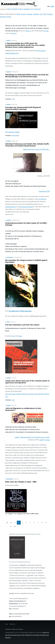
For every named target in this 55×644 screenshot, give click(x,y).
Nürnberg (50, 14)
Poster (20, 336)
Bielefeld (15, 9)
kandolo (9, 40)
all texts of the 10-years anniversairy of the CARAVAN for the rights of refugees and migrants (27, 635)
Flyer (14, 336)
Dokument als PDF (44, 191)
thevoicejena (10, 257)
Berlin (9, 9)
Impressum (12, 624)
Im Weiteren (43, 199)
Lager (13, 99)
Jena (32, 9)
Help (6, 624)
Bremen (21, 9)
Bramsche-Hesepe (6, 17)
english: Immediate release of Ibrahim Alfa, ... (36, 149)
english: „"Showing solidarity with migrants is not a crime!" (32, 437)
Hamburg (27, 9)
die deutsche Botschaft (26, 207)
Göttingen (30, 14)
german (47, 440)
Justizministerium (11, 207)
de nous (46, 31)
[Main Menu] (50, 6)
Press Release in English (12, 132)
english (41, 440)
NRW (45, 14)
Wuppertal (37, 9)
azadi (8, 322)
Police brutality (15, 136)
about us (28, 31)
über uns (14, 33)
